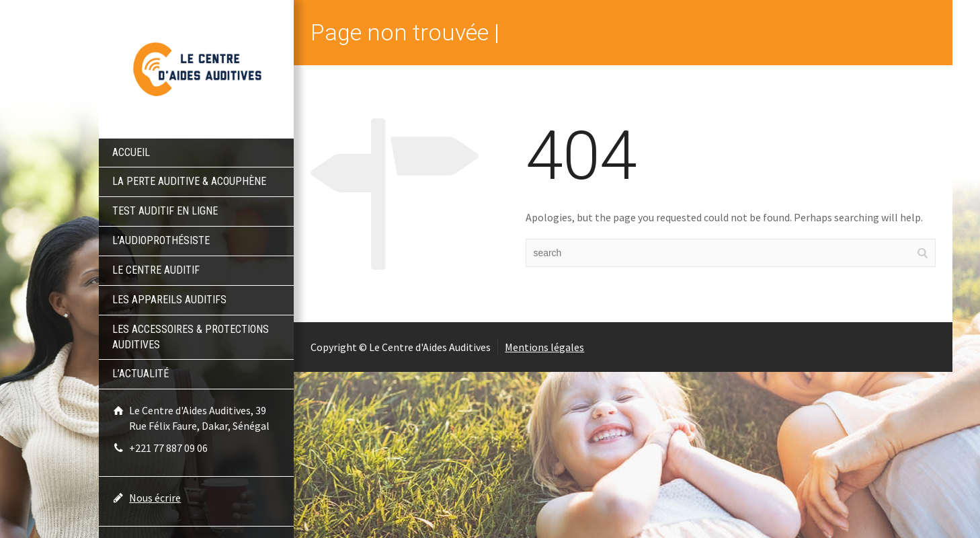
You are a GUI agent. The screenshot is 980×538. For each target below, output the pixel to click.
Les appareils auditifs (169, 300)
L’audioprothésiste (161, 240)
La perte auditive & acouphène (189, 181)
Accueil (131, 152)
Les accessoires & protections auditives (191, 337)
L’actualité (140, 374)
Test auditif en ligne (165, 211)
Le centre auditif (156, 270)
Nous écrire (155, 498)
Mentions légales (544, 347)
